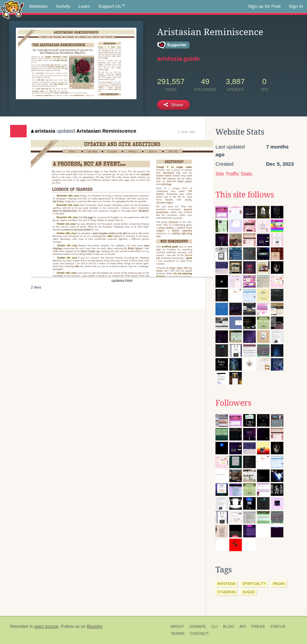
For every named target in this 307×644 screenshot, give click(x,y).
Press (258, 626)
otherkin (226, 592)
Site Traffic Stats (234, 174)
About (177, 626)
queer (248, 592)
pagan (279, 584)
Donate (198, 626)
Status (278, 626)
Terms (177, 634)
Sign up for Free (264, 6)
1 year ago (186, 132)
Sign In (296, 6)
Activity (63, 6)
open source (46, 626)
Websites (38, 6)
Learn (84, 6)
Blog (228, 626)
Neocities (19, 626)
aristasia (43, 131)
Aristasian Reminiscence (106, 131)
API (243, 626)
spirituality (254, 584)
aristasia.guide (178, 59)
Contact (199, 634)
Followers (233, 403)
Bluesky (95, 626)
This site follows (245, 195)
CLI (214, 626)
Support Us (112, 6)
